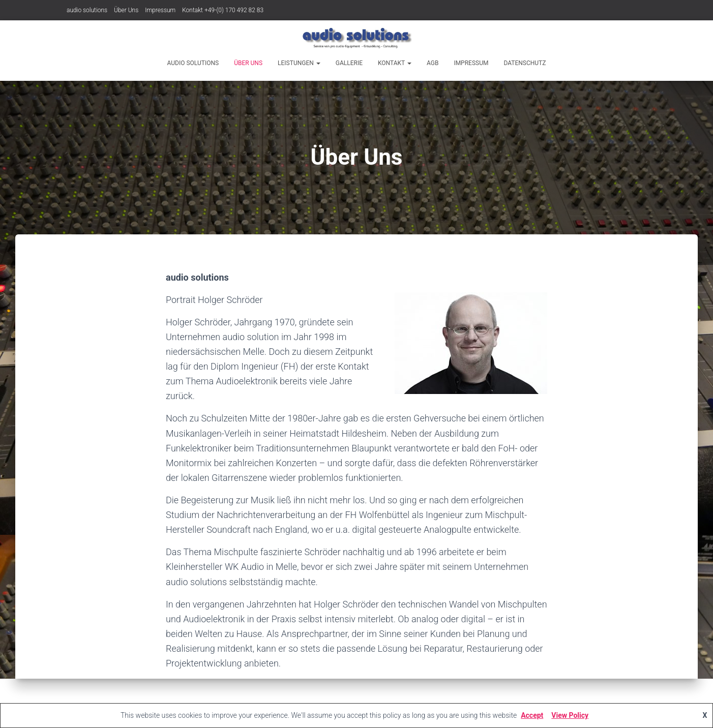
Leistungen (299, 63)
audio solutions (87, 10)
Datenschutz (525, 63)
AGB (433, 63)
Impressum (160, 10)
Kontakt (395, 63)
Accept (532, 715)
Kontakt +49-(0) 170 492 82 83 (223, 10)
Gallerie (349, 63)
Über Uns (126, 10)
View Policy (570, 715)
